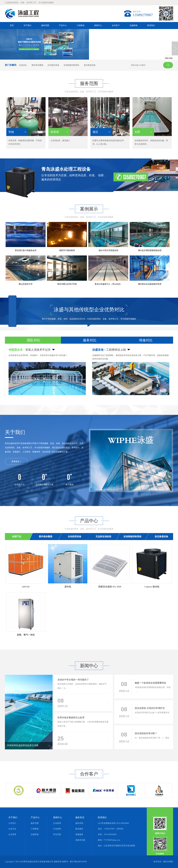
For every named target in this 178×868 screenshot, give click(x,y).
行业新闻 (57, 829)
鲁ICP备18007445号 (78, 862)
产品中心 (63, 25)
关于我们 (27, 25)
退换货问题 (80, 840)
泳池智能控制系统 (72, 65)
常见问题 (57, 834)
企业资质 (12, 834)
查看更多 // (16, 461)
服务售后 (80, 817)
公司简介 (12, 823)
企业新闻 (57, 823)
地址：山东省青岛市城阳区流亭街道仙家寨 (116, 846)
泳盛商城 (133, 25)
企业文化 (12, 829)
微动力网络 (168, 862)
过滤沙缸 (23, 65)
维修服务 (79, 834)
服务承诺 (79, 823)
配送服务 (79, 829)
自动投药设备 (53, 65)
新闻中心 (98, 25)
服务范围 (45, 25)
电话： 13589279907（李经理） (111, 829)
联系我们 (151, 25)
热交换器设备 (90, 65)
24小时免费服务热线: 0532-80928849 (113, 823)
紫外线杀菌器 (37, 65)
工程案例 (80, 25)
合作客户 (116, 25)
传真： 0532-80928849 (107, 834)
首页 (12, 25)
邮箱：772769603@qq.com (109, 840)
